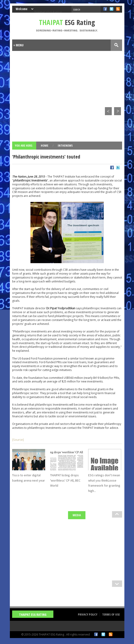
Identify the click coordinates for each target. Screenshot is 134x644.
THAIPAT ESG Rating (48, 12)
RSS (111, 634)
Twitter (103, 634)
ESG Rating (67, 22)
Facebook (96, 634)
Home (45, 145)
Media (77, 515)
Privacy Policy (88, 614)
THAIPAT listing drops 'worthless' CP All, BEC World (65, 480)
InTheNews (65, 145)
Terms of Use (111, 614)
